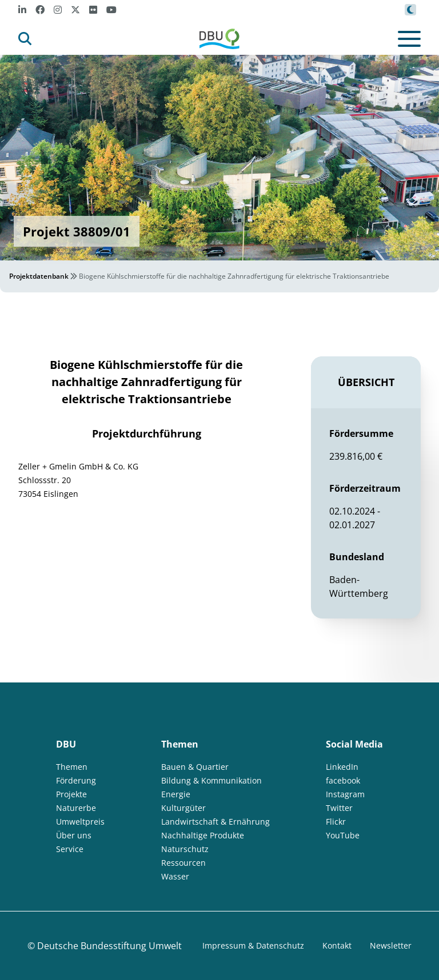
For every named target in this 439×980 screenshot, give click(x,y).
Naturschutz (185, 849)
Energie (176, 794)
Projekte (71, 794)
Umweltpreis (80, 822)
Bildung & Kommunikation (211, 780)
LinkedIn (342, 767)
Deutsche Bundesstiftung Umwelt (109, 946)
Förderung (76, 780)
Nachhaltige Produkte (203, 835)
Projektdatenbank (39, 276)
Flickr (336, 822)
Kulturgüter (183, 808)
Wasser (175, 876)
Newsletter (391, 945)
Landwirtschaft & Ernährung (215, 822)
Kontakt (337, 945)
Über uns (74, 835)
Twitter (339, 808)
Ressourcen (183, 863)
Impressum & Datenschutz (253, 945)
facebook (343, 780)
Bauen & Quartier (195, 767)
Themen (72, 767)
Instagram (345, 794)
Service (70, 849)
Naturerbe (76, 808)
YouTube (343, 835)
